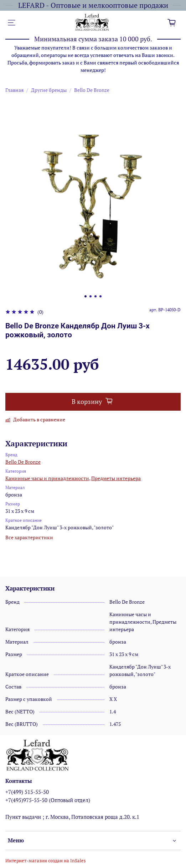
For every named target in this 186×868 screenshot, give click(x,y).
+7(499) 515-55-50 (27, 792)
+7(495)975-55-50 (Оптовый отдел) (48, 800)
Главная (14, 90)
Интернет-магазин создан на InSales (46, 861)
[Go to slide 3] (95, 296)
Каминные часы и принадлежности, (48, 478)
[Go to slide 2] (91, 296)
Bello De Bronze (92, 90)
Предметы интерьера (116, 478)
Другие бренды (49, 90)
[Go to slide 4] (100, 296)
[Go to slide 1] (86, 296)
